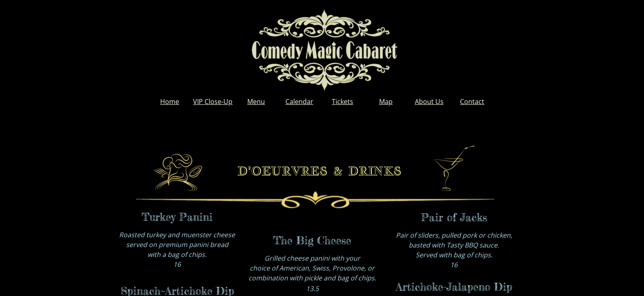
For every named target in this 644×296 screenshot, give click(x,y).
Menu (256, 102)
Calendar (299, 102)
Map (386, 102)
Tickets (343, 102)
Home (170, 102)
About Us (429, 102)
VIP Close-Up (213, 102)
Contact (472, 102)
